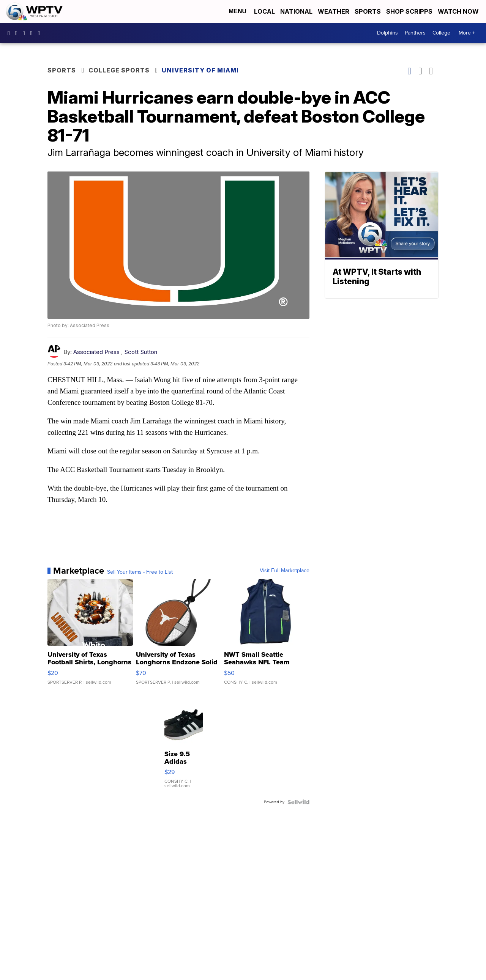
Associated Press (96, 352)
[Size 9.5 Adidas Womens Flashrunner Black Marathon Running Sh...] (184, 744)
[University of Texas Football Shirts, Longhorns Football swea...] (90, 636)
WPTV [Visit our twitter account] (26, 33)
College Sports (119, 70)
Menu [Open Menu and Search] (237, 11)
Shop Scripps (409, 11)
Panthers (415, 33)
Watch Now (459, 11)
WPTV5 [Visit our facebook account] (11, 33)
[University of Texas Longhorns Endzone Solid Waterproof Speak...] (179, 636)
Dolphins (387, 33)
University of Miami (200, 70)
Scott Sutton (141, 352)
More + (467, 33)
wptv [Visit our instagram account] (18, 33)
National (296, 11)
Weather (334, 11)
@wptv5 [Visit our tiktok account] (41, 33)
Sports (368, 11)
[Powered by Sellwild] (298, 802)
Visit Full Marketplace (285, 571)
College (441, 33)
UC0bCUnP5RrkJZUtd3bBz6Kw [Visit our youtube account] (33, 33)
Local (264, 11)
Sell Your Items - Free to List (140, 572)
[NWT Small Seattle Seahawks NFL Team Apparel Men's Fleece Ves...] (267, 636)
